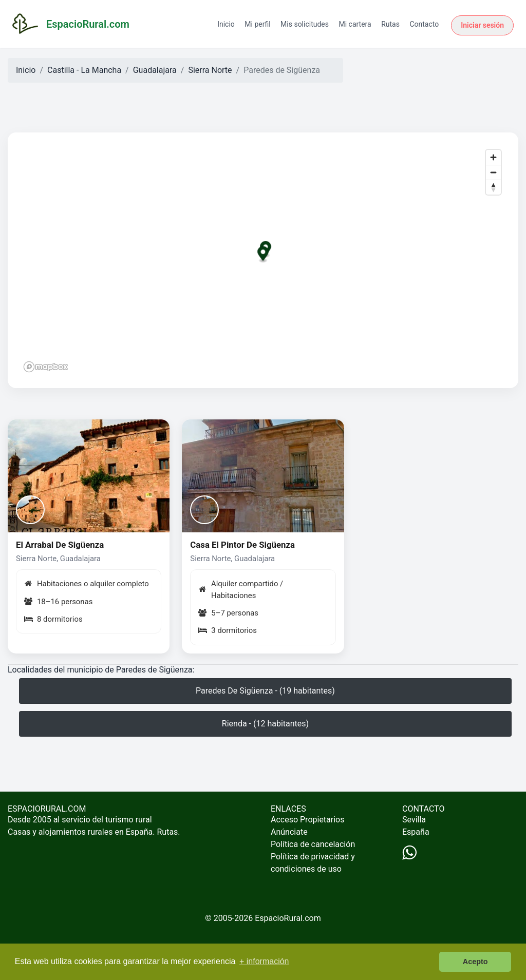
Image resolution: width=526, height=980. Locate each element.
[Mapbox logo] (46, 367)
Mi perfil (257, 24)
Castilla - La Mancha (84, 70)
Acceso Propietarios (308, 820)
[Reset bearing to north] (493, 187)
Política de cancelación (313, 844)
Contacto (424, 24)
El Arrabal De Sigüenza (60, 545)
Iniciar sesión (482, 25)
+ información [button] (264, 961)
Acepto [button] (475, 962)
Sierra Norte (210, 70)
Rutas (390, 24)
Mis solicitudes (305, 24)
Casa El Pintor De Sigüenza (242, 545)
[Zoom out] (493, 172)
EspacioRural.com (288, 918)
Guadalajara (155, 70)
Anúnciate (289, 832)
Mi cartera (355, 24)
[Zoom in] (493, 157)
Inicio (226, 24)
